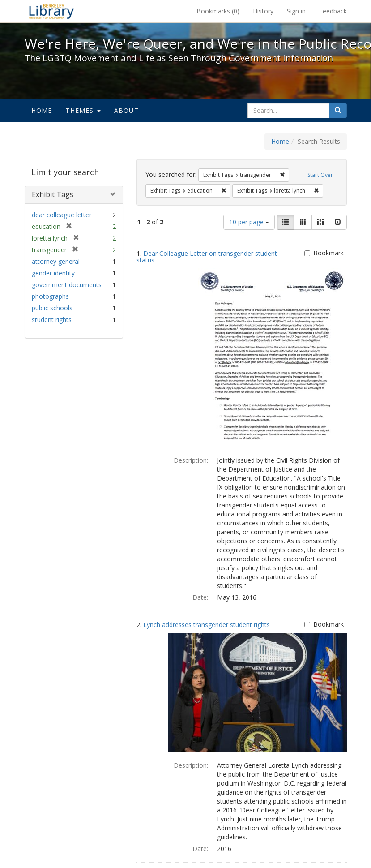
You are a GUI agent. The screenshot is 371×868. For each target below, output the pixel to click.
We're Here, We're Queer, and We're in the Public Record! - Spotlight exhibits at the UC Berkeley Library (51, 11)
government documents (67, 285)
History (263, 11)
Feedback (333, 11)
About (126, 110)
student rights (52, 320)
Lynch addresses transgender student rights (207, 625)
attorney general (56, 261)
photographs (50, 296)
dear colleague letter (62, 215)
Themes (83, 110)
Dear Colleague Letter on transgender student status (207, 257)
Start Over (320, 175)
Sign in (296, 11)
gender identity (53, 273)
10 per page (249, 222)
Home (42, 110)
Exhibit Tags (53, 194)
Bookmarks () (218, 11)
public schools (52, 308)
